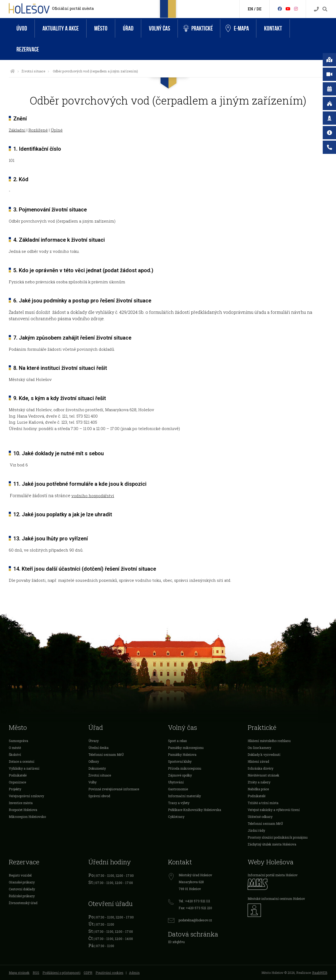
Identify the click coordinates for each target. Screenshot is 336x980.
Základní (17, 130)
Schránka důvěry (260, 768)
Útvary (94, 741)
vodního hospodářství (93, 496)
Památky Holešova (182, 754)
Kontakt (273, 29)
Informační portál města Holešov (273, 875)
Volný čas (160, 29)
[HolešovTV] (288, 9)
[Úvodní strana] (12, 71)
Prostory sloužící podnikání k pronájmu (278, 837)
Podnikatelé (18, 775)
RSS (36, 973)
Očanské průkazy (22, 882)
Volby (92, 782)
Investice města (21, 803)
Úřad (128, 29)
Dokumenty (97, 768)
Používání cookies (109, 973)
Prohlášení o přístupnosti (61, 973)
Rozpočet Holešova (23, 810)
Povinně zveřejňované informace (114, 789)
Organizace (17, 782)
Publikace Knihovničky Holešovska (195, 810)
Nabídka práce (258, 789)
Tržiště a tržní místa (263, 803)
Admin (134, 973)
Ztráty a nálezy (259, 782)
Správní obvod (99, 796)
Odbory (94, 761)
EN (250, 9)
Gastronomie (178, 789)
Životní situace (33, 71)
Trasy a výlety (179, 803)
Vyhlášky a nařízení (24, 768)
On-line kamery (259, 748)
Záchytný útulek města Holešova (272, 844)
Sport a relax (177, 741)
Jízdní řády (256, 830)
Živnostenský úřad (23, 903)
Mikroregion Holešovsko (27, 817)
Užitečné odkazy (260, 817)
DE (259, 9)
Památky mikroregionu (186, 748)
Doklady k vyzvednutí (264, 754)
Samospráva (18, 741)
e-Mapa (237, 29)
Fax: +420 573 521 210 (195, 908)
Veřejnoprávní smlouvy (26, 796)
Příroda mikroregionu (185, 768)
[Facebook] (280, 9)
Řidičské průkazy (22, 896)
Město (101, 29)
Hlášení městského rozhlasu (269, 741)
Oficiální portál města (73, 8)
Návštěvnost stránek (263, 775)
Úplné (57, 130)
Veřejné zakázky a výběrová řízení (274, 810)
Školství (15, 754)
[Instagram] (296, 9)
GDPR (88, 973)
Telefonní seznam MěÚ (106, 754)
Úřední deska (98, 748)
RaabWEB (320, 973)
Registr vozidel (20, 875)
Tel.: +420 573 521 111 (194, 901)
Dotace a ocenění (21, 761)
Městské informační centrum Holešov (276, 899)
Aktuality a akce (61, 29)
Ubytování (176, 782)
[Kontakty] (316, 9)
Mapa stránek (19, 973)
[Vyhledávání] (325, 9)
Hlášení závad (258, 761)
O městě (15, 748)
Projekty (15, 789)
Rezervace (28, 49)
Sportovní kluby (180, 761)
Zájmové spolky (180, 775)
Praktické (198, 29)
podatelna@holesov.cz (195, 920)
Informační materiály (184, 796)
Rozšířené (38, 130)
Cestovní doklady (22, 889)
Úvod (22, 29)
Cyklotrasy (176, 817)
